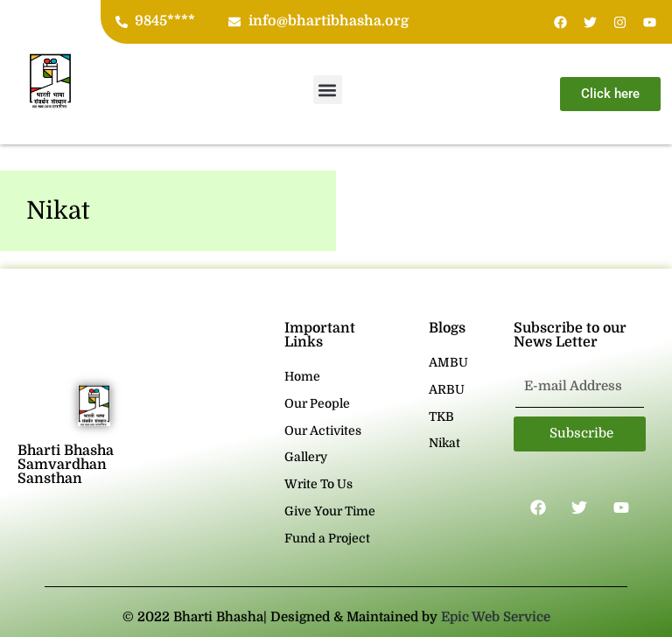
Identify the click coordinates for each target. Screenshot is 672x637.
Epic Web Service (496, 617)
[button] (328, 90)
